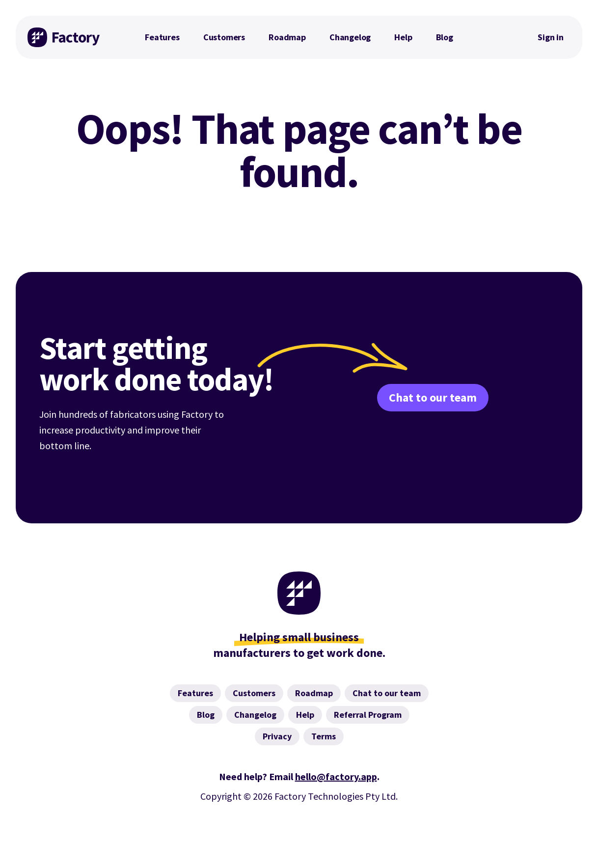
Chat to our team (433, 397)
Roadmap (287, 37)
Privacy (277, 736)
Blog (445, 37)
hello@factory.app (336, 776)
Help (403, 37)
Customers (224, 37)
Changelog (350, 37)
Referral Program (368, 715)
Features (162, 37)
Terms (324, 736)
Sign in (551, 37)
